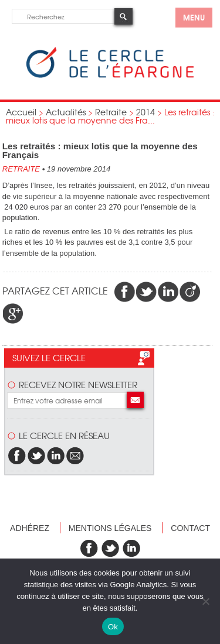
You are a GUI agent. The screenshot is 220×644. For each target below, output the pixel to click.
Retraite (111, 112)
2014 (145, 112)
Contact (190, 528)
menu (194, 17)
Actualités (66, 112)
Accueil (21, 112)
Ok (113, 627)
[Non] (205, 601)
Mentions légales (110, 528)
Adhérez (30, 528)
